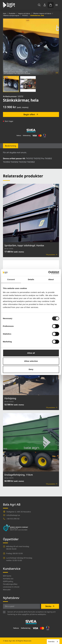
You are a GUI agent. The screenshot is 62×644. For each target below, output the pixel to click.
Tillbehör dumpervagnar (11, 15)
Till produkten (52, 255)
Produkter (12, 13)
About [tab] (51, 279)
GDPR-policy (8, 581)
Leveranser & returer (11, 587)
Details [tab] (31, 279)
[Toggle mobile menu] (57, 5)
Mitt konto (7, 576)
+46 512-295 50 (13, 519)
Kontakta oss (8, 579)
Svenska (51, 642)
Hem (5, 13)
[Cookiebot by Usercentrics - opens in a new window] (48, 273)
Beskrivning (11, 146)
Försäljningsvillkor (10, 584)
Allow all (31, 353)
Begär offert (31, 114)
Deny (31, 369)
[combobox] (53, 642)
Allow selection (31, 361)
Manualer (7, 590)
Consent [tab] (11, 279)
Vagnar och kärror (24, 13)
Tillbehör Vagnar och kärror (42, 13)
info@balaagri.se (13, 515)
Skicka (50, 606)
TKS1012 (25, 15)
